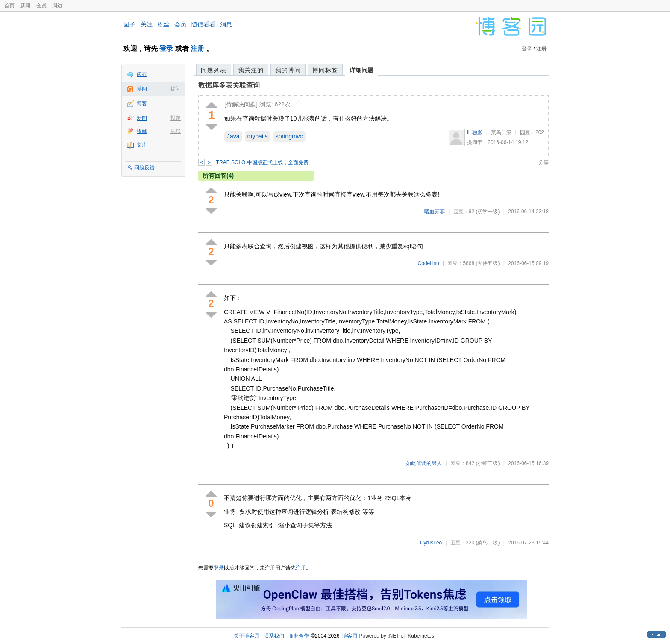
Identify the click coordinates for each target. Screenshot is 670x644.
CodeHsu (429, 263)
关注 (147, 24)
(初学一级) (488, 212)
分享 (544, 162)
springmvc (289, 136)
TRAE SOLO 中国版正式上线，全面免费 (262, 162)
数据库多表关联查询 (229, 85)
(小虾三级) (488, 463)
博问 (142, 89)
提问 (176, 89)
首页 (9, 6)
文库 (142, 145)
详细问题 (361, 70)
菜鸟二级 (501, 132)
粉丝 (163, 24)
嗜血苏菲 (435, 212)
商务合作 (299, 636)
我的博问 (288, 70)
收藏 (142, 131)
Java (233, 136)
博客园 (350, 636)
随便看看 (203, 24)
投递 (176, 118)
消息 (226, 24)
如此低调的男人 (424, 463)
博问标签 (325, 70)
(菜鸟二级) (488, 543)
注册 (197, 49)
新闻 (25, 6)
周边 (57, 6)
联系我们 (274, 636)
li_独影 (475, 132)
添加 (176, 131)
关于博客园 (247, 636)
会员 (41, 6)
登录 (166, 49)
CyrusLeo (431, 543)
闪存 (142, 74)
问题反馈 (144, 168)
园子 (129, 24)
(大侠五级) (488, 263)
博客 (142, 103)
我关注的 (251, 70)
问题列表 (214, 70)
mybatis (258, 136)
